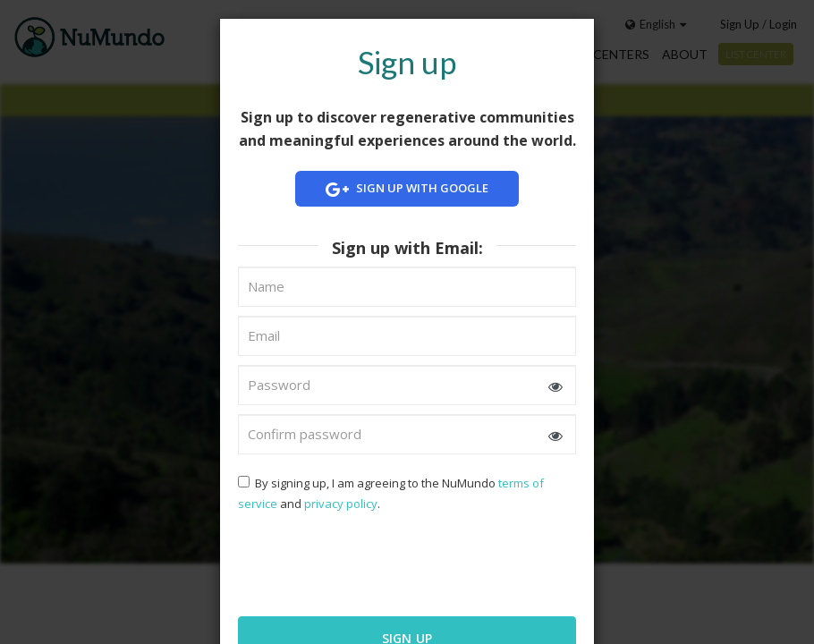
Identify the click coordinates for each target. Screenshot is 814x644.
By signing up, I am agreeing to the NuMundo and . (391, 493)
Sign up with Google (407, 189)
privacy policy (341, 504)
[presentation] (353, 563)
